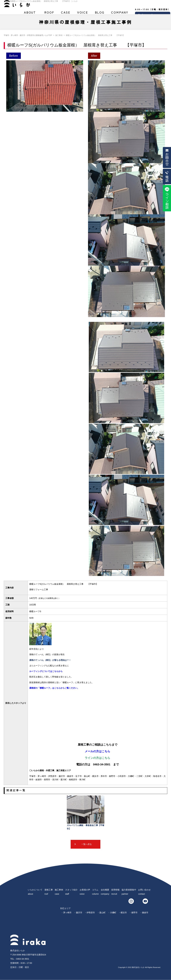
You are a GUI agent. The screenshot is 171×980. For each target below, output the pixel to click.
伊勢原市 (91, 913)
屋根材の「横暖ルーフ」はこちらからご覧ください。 (54, 688)
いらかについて (30, 14)
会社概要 (120, 14)
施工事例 (66, 14)
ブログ (100, 14)
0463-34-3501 (23, 959)
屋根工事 (49, 14)
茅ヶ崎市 (67, 913)
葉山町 (102, 913)
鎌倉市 (145, 913)
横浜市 (124, 913)
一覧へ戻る (87, 844)
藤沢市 (79, 913)
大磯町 (113, 913)
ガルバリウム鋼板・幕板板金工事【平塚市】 (86, 813)
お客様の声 (83, 14)
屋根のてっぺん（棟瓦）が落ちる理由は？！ (50, 660)
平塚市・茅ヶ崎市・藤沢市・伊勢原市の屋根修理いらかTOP (28, 35)
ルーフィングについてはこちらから (46, 671)
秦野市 (134, 913)
